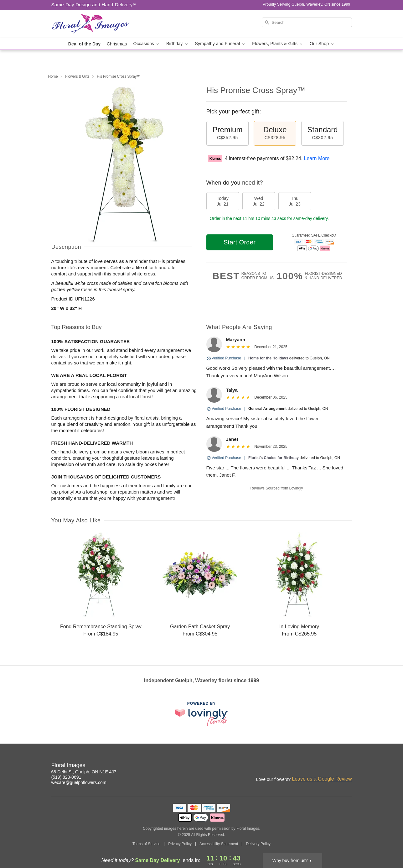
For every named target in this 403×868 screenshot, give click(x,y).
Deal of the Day (84, 44)
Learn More (317, 158)
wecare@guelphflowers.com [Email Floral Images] (79, 782)
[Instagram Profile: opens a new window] (334, 766)
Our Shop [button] (322, 44)
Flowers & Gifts (77, 76)
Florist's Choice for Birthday (274, 458)
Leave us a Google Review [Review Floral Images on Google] (322, 779)
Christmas (117, 44)
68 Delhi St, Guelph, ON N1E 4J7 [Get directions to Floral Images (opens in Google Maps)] (84, 772)
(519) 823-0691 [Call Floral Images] (66, 777)
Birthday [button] (178, 44)
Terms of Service (146, 844)
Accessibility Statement (219, 844)
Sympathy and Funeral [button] (221, 44)
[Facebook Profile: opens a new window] (348, 766)
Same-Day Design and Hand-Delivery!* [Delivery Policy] (94, 5)
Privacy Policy (180, 844)
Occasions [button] (147, 44)
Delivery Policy (258, 844)
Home (53, 76)
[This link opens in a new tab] (202, 714)
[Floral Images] (96, 24)
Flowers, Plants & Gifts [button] (278, 44)
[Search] (307, 22)
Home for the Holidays (268, 358)
